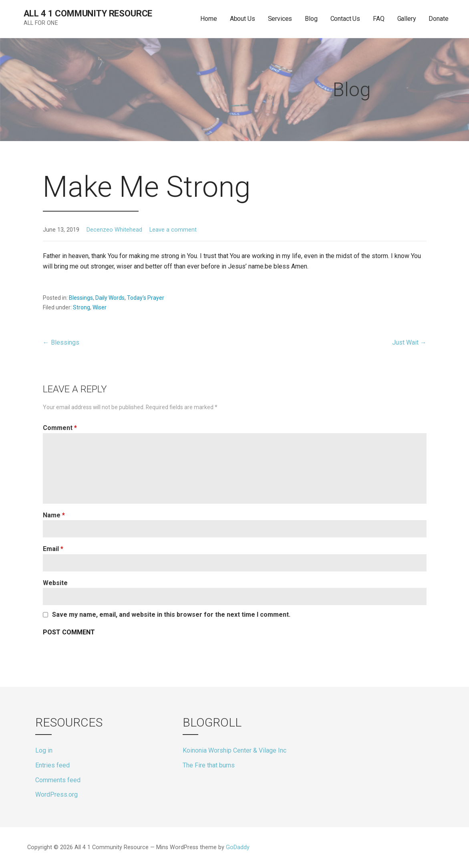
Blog (311, 19)
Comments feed (58, 780)
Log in (44, 750)
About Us (243, 19)
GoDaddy (238, 847)
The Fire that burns (209, 765)
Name (54, 515)
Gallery (407, 19)
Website (55, 583)
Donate (438, 19)
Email (53, 549)
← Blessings (61, 342)
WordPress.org (56, 794)
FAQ (379, 19)
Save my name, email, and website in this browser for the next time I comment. (171, 615)
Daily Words (110, 298)
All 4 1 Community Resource (88, 13)
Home (208, 19)
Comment (60, 428)
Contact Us (345, 19)
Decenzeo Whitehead (114, 230)
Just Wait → (409, 342)
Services (280, 19)
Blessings (81, 298)
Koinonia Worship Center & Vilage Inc (234, 750)
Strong (82, 307)
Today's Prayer (146, 298)
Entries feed (52, 765)
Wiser (100, 307)
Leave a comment (173, 230)
